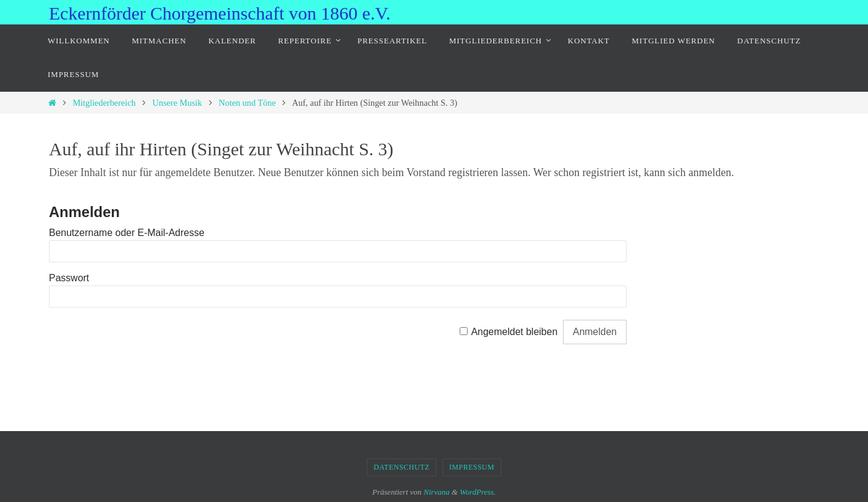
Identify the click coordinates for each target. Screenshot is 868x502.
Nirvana (437, 492)
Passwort (69, 278)
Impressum (472, 467)
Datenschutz (402, 467)
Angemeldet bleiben (514, 332)
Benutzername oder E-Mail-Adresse (127, 233)
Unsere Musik (177, 103)
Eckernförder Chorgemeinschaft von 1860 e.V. (220, 13)
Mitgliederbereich (104, 103)
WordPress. (478, 492)
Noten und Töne (247, 103)
